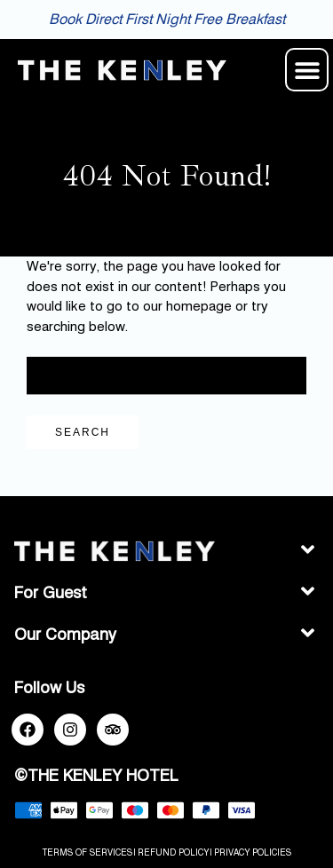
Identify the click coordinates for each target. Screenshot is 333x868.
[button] (307, 70)
